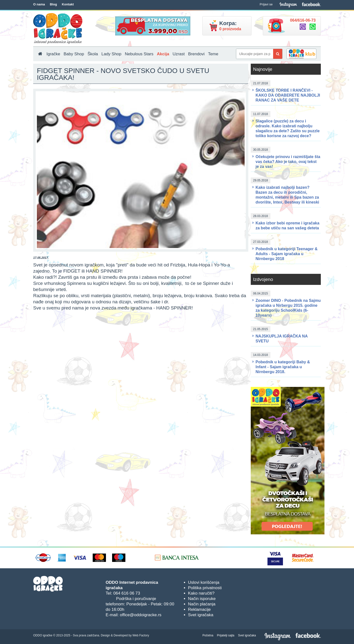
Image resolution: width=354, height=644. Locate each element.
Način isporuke (202, 599)
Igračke (53, 54)
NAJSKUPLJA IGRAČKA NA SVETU (282, 339)
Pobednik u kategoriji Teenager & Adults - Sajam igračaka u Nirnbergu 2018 (287, 254)
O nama (39, 4)
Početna (208, 635)
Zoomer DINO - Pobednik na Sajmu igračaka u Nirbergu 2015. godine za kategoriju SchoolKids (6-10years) (288, 308)
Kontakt (68, 4)
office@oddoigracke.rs (140, 615)
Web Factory (141, 635)
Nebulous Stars (139, 54)
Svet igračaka (201, 615)
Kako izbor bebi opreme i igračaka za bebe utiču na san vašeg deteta (288, 226)
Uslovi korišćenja (204, 582)
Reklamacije (199, 609)
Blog (53, 4)
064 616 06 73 (127, 593)
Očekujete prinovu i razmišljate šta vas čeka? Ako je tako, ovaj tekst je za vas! (288, 162)
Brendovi (196, 54)
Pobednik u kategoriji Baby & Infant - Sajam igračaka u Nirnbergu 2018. (283, 367)
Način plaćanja (202, 604)
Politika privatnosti (205, 588)
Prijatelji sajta (226, 635)
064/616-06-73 (303, 20)
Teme (213, 54)
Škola (93, 54)
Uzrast (179, 54)
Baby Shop (74, 54)
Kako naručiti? (201, 593)
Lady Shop (111, 54)
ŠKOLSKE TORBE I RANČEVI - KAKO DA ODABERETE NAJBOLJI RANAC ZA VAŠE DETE (288, 95)
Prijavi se (266, 4)
